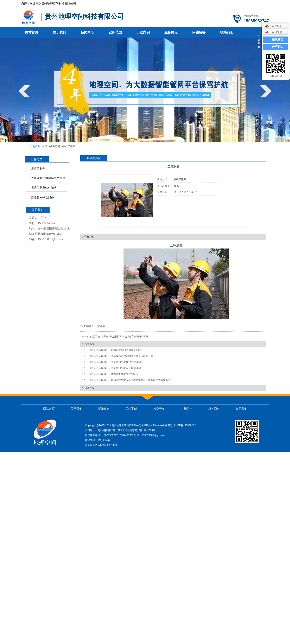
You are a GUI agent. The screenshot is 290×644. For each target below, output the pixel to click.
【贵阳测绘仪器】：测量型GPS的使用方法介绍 (115, 362)
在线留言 (278, 39)
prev (24, 91)
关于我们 (59, 32)
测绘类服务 (69, 146)
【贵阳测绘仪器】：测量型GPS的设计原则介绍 (115, 368)
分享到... (277, 47)
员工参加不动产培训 (105, 337)
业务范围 (115, 32)
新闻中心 (87, 32)
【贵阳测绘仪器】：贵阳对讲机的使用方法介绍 (115, 350)
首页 (45, 146)
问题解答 (199, 32)
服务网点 (171, 32)
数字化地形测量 (138, 337)
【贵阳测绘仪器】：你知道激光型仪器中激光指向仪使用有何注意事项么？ (130, 380)
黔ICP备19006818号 (185, 425)
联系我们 (227, 32)
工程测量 (99, 326)
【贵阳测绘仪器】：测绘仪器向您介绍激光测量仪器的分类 (121, 356)
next (266, 91)
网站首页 (32, 32)
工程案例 (143, 32)
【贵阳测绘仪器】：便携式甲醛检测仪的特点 (113, 374)
